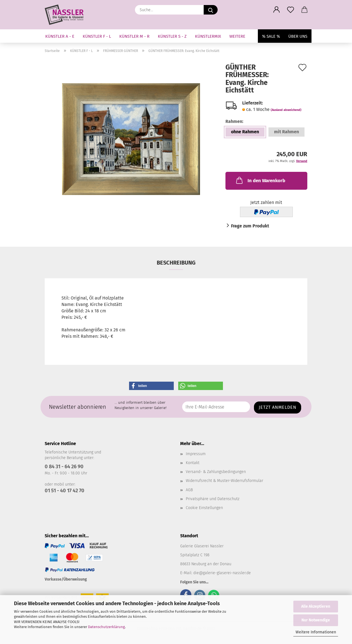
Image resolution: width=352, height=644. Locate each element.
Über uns (298, 36)
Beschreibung (176, 263)
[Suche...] (211, 10)
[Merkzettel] (291, 10)
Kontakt (193, 463)
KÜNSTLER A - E (60, 36)
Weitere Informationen (316, 632)
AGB (189, 490)
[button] (277, 10)
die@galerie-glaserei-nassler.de (222, 573)
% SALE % (271, 36)
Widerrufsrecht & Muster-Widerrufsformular (224, 481)
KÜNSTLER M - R (134, 36)
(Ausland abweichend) (286, 110)
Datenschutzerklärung (106, 627)
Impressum (196, 454)
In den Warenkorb (260, 180)
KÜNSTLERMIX (208, 36)
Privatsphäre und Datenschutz (213, 499)
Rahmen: (234, 121)
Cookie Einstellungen (204, 508)
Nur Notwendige (316, 620)
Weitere (237, 36)
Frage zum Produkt (250, 226)
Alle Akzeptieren (316, 606)
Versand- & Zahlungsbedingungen (216, 472)
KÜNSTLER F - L (97, 36)
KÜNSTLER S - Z (172, 36)
